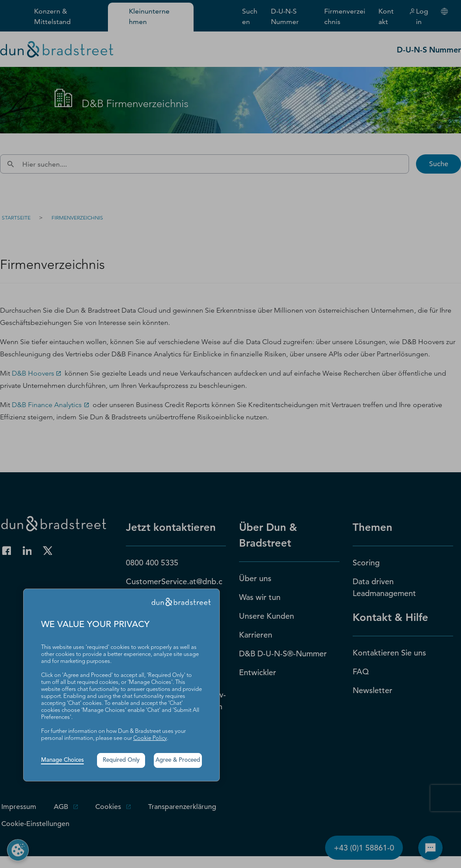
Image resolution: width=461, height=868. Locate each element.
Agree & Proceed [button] (178, 760)
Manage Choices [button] (62, 760)
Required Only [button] (121, 760)
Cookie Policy (150, 738)
